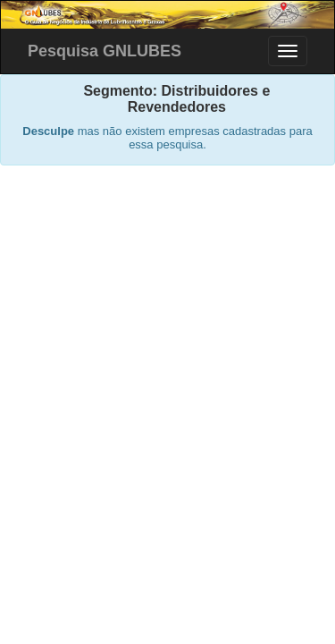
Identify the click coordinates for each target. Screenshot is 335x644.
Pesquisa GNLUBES (105, 51)
